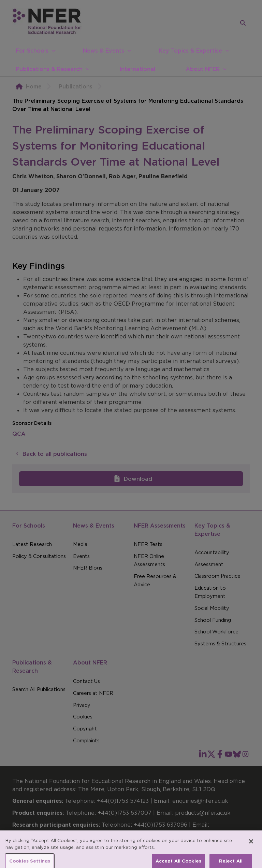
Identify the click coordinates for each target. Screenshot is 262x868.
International (137, 69)
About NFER (203, 69)
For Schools (32, 51)
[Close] (251, 846)
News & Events (104, 51)
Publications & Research (49, 69)
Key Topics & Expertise (190, 51)
